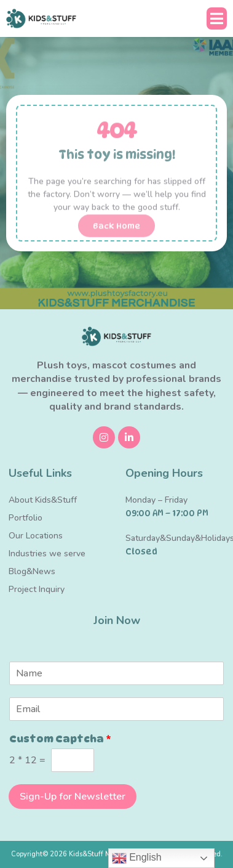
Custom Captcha (60, 739)
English (137, 858)
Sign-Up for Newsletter (73, 797)
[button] (217, 18)
